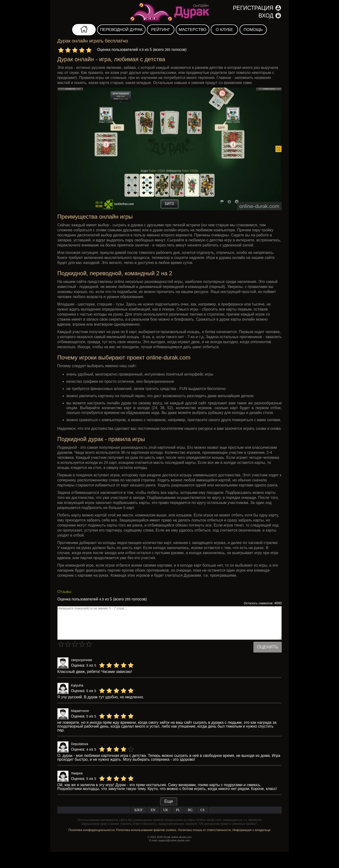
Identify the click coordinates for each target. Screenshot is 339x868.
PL (178, 810)
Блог (139, 810)
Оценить (268, 647)
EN (153, 810)
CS (202, 810)
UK (166, 810)
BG (190, 810)
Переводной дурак (121, 30)
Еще (169, 801)
